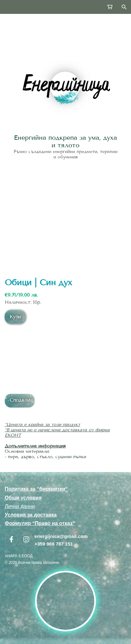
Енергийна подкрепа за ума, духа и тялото (65, 141)
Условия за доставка (31, 515)
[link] (65, 86)
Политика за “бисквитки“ (36, 489)
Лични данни (20, 506)
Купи (15, 317)
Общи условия (23, 498)
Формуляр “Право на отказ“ (40, 523)
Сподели (20, 400)
